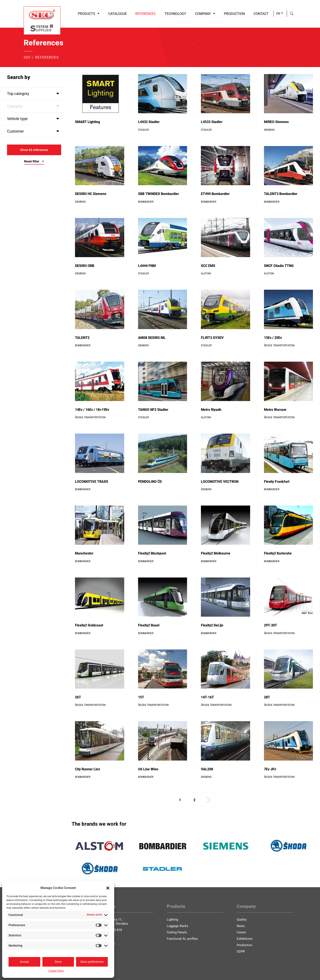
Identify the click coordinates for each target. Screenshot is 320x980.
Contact (261, 14)
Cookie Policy (56, 971)
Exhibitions (245, 939)
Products (89, 14)
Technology (175, 14)
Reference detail (86, 136)
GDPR (241, 951)
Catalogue (117, 14)
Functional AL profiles (182, 939)
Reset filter (34, 161)
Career (241, 932)
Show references (34, 150)
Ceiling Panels (177, 932)
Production (234, 14)
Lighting (172, 920)
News (241, 926)
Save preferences (92, 962)
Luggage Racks (178, 926)
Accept (24, 962)
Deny (58, 962)
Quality (242, 920)
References (146, 14)
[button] (108, 888)
